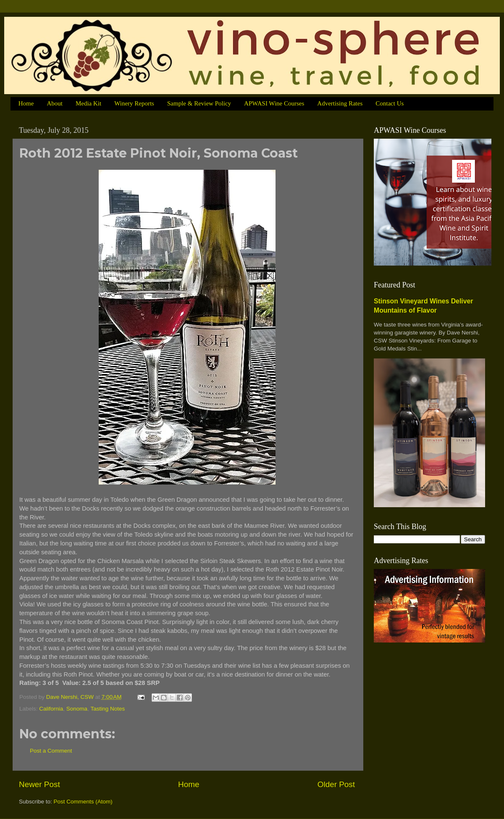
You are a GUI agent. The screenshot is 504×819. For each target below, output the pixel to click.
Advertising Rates (340, 103)
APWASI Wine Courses (274, 103)
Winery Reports (134, 103)
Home (26, 103)
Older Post (336, 784)
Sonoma (77, 709)
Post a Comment (51, 751)
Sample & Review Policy (199, 103)
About (55, 103)
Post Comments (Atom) (83, 802)
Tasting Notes (108, 709)
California (51, 709)
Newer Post (39, 784)
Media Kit (88, 103)
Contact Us (390, 103)
